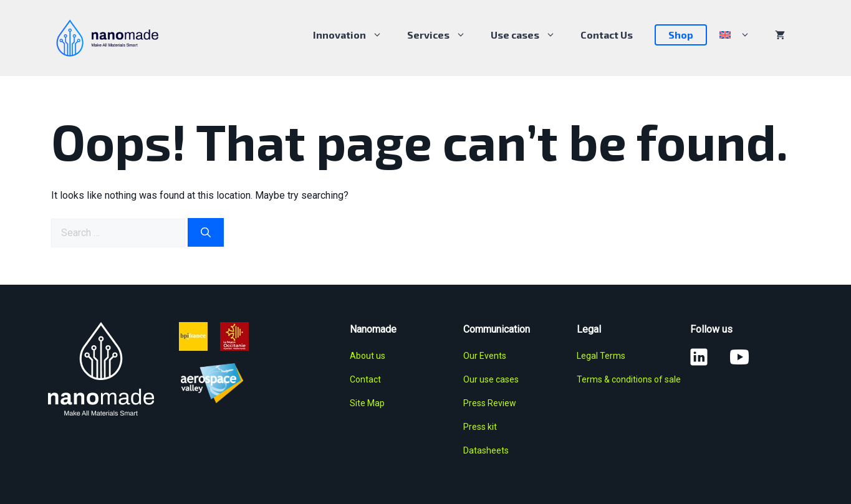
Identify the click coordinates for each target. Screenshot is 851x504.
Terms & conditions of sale (629, 379)
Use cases (529, 35)
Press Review (490, 403)
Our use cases (491, 379)
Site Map (367, 403)
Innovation (354, 35)
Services (443, 35)
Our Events (485, 356)
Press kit (480, 427)
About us (368, 356)
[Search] (206, 232)
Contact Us (607, 35)
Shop (681, 35)
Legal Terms (601, 356)
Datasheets (486, 450)
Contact (365, 379)
